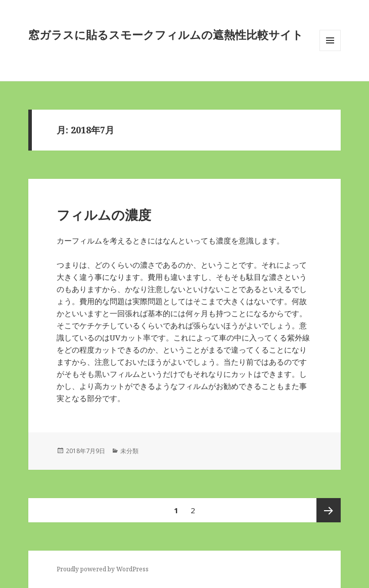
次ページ (329, 510)
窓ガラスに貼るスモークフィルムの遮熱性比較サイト (166, 34)
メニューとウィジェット (330, 51)
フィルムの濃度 (104, 215)
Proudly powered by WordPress (103, 569)
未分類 (129, 451)
